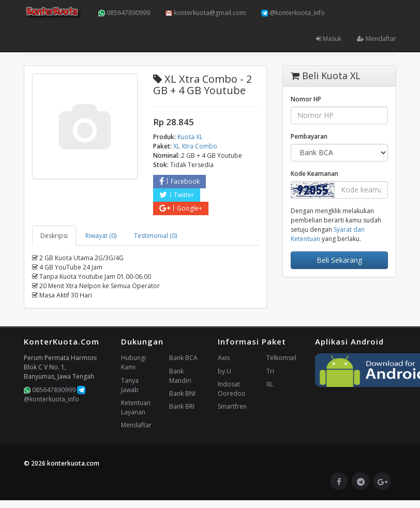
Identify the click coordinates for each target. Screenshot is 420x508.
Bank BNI (182, 393)
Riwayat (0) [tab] (101, 236)
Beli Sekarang (339, 260)
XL (270, 384)
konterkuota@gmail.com (206, 13)
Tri (270, 371)
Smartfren (232, 406)
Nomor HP (306, 99)
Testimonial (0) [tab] (155, 236)
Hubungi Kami (133, 362)
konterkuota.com (73, 463)
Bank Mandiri (180, 376)
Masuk (329, 39)
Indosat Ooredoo (232, 389)
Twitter (177, 195)
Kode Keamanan (314, 174)
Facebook (179, 181)
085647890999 (124, 13)
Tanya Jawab (130, 385)
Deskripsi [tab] (54, 236)
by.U (224, 371)
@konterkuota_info (293, 13)
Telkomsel (281, 358)
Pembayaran (309, 136)
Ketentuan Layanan (136, 407)
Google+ (181, 208)
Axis (224, 358)
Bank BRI (182, 406)
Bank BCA (183, 358)
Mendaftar (377, 39)
